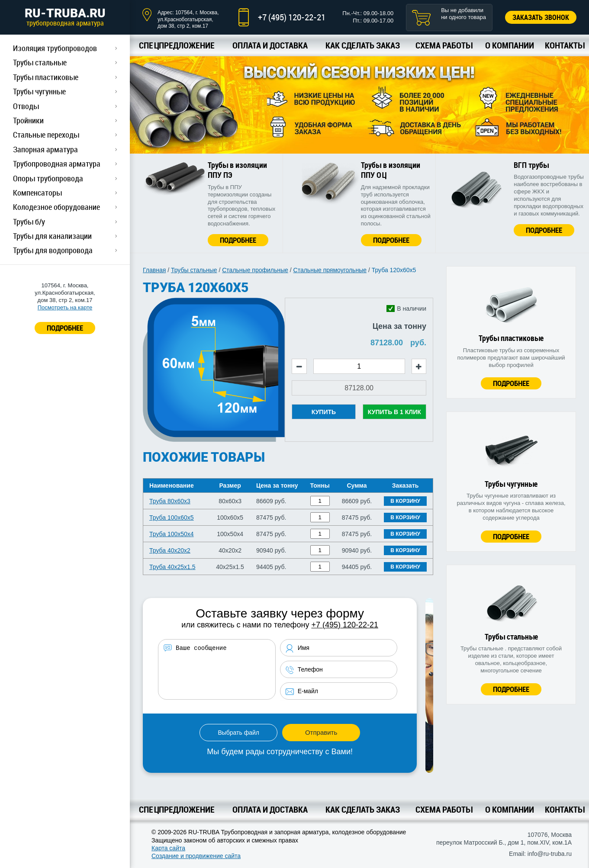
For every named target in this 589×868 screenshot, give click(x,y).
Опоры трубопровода (48, 178)
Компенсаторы (37, 193)
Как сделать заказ (363, 45)
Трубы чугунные (39, 91)
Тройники (28, 120)
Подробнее (238, 240)
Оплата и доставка (270, 45)
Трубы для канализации (52, 236)
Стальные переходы (46, 135)
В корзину (405, 501)
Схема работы (444, 45)
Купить (324, 412)
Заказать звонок (541, 17)
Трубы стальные (40, 62)
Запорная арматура (45, 149)
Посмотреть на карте (65, 307)
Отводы (26, 106)
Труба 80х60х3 (170, 501)
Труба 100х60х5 (172, 518)
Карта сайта (168, 848)
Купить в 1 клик (394, 412)
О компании (510, 45)
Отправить (321, 732)
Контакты (565, 45)
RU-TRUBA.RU (65, 17)
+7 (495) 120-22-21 (292, 17)
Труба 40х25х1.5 (172, 567)
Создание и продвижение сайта (196, 856)
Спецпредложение (177, 45)
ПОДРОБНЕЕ (65, 328)
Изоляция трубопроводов (55, 48)
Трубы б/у (29, 222)
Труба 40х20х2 (170, 550)
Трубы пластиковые (46, 77)
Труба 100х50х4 (172, 534)
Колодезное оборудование (56, 207)
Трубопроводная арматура (57, 164)
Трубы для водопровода (53, 250)
